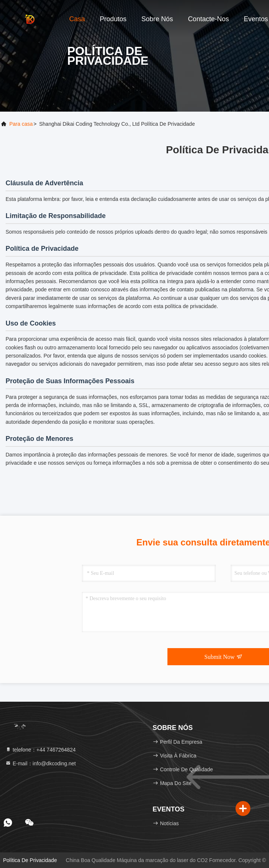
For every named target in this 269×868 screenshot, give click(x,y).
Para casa (21, 124)
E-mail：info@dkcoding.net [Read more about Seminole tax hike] (41, 763)
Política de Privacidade (30, 860)
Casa (77, 19)
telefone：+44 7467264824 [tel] (40, 750)
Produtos (113, 19)
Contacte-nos (208, 19)
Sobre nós (157, 19)
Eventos (256, 19)
